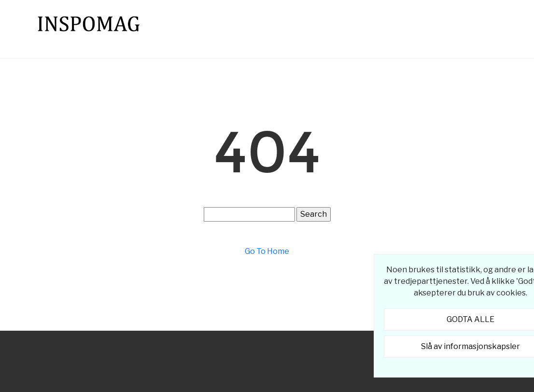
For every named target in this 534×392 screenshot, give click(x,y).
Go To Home (267, 251)
